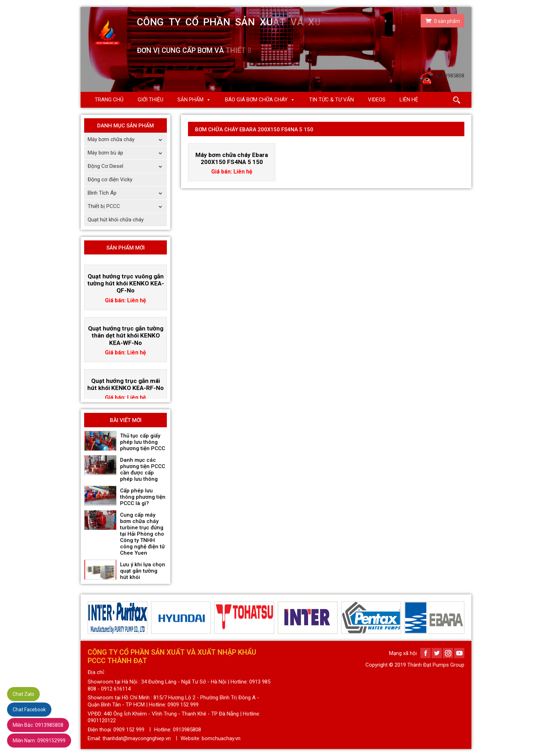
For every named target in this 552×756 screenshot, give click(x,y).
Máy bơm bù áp (127, 153)
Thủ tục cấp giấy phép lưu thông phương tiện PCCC (143, 442)
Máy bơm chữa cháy (127, 140)
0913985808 (38, 725)
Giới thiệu (150, 100)
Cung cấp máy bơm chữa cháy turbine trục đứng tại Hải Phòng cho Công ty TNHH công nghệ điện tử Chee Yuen (142, 534)
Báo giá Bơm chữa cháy (256, 100)
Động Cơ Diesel (127, 166)
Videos (377, 100)
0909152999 (39, 741)
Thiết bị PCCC (127, 206)
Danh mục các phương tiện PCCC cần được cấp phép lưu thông (143, 470)
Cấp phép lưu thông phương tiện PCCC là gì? (143, 497)
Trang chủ (109, 100)
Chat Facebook (29, 710)
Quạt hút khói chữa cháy (116, 220)
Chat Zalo (23, 694)
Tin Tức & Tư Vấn (331, 100)
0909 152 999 (129, 730)
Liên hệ (409, 100)
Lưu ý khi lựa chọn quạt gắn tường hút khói (143, 571)
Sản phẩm (190, 100)
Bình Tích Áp (127, 193)
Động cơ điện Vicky (110, 179)
